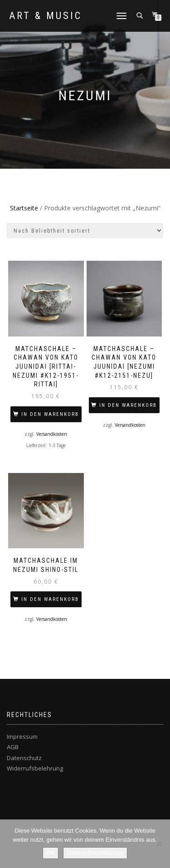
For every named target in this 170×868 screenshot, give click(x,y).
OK (51, 853)
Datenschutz (24, 758)
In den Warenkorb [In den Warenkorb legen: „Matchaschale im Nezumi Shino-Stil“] (50, 599)
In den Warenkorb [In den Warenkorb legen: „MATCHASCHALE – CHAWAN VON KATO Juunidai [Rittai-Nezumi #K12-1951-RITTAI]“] (50, 414)
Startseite (24, 208)
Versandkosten (52, 434)
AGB (13, 747)
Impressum (22, 736)
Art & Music (46, 16)
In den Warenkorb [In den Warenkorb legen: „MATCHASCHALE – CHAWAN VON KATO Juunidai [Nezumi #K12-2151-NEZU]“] (128, 405)
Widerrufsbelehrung (35, 768)
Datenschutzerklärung (95, 853)
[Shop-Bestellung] (85, 231)
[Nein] (159, 844)
